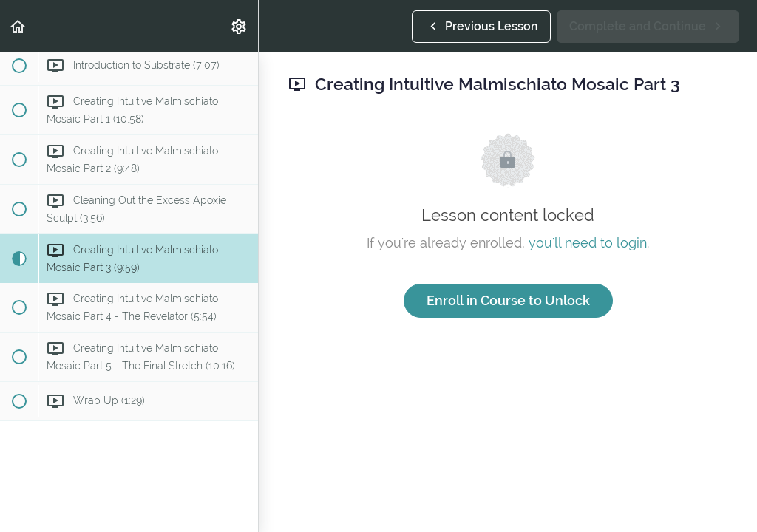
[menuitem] (240, 26)
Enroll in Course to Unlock (508, 300)
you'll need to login (588, 243)
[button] (18, 26)
